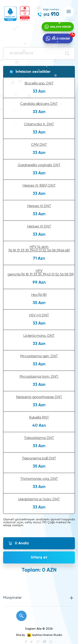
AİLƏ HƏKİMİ (61, 39)
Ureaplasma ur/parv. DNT (39, 499)
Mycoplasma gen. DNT (39, 356)
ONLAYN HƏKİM (60, 27)
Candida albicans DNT (39, 104)
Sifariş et (39, 557)
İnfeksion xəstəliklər (33, 72)
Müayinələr (12, 598)
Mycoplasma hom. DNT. (39, 377)
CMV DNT (39, 145)
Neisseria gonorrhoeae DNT (39, 397)
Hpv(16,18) (39, 295)
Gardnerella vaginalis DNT (39, 165)
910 (51, 14)
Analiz (22, 543)
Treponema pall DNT (39, 458)
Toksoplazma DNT (39, 438)
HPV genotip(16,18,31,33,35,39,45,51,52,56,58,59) (41, 273)
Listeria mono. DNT (39, 336)
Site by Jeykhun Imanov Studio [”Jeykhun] (39, 635)
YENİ (72, 35)
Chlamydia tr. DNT (39, 124)
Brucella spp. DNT (39, 84)
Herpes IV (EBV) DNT (39, 186)
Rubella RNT (39, 418)
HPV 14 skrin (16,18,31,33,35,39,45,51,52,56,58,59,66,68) (39, 249)
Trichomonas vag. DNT (39, 479)
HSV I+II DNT (39, 315)
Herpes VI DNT (39, 206)
